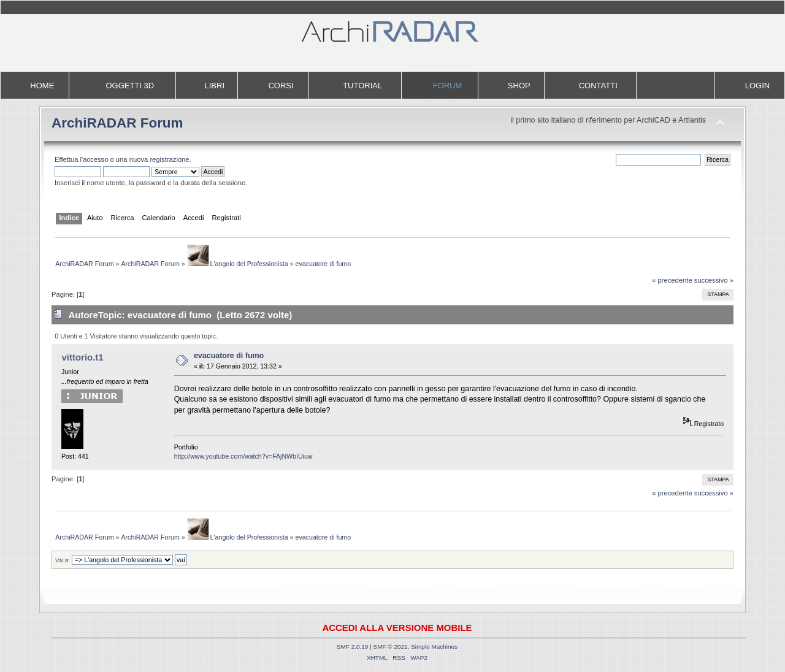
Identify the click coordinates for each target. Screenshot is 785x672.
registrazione (169, 159)
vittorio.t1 (82, 357)
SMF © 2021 (391, 647)
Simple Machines (434, 647)
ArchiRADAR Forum (117, 123)
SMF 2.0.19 (353, 647)
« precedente (672, 280)
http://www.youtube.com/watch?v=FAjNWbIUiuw (243, 456)
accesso (95, 159)
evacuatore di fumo (229, 356)
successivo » (714, 280)
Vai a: (63, 560)
